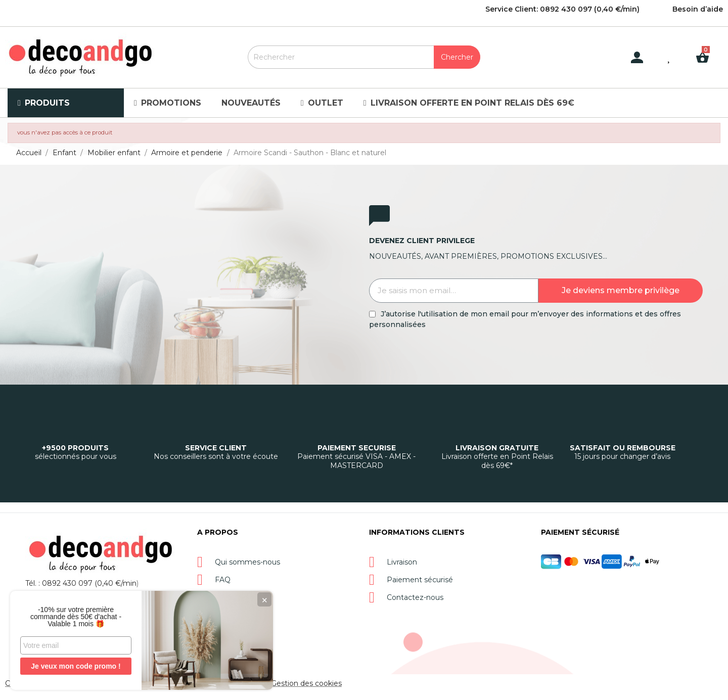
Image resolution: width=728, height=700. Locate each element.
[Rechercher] (364, 57)
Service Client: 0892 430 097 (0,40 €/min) (562, 9)
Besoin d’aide (698, 9)
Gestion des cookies (306, 683)
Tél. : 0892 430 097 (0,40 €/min (81, 583)
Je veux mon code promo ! (76, 666)
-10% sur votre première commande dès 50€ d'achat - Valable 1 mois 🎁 (76, 617)
